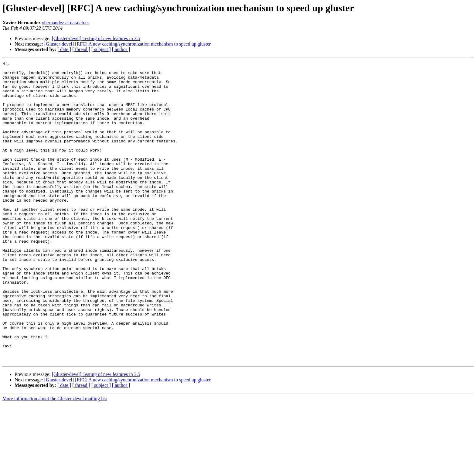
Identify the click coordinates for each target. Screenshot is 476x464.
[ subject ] (101, 49)
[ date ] (64, 49)
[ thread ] (81, 49)
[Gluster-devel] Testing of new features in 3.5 (96, 38)
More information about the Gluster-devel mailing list (55, 459)
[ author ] (121, 49)
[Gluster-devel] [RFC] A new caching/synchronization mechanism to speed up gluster (127, 44)
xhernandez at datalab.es (65, 23)
